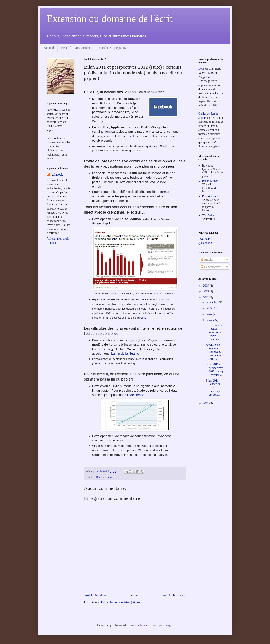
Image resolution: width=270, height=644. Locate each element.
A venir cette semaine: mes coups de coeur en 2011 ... (214, 352)
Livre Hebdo (136, 395)
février (211, 320)
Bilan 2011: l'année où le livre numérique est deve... (214, 388)
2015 (206, 286)
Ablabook (57, 175)
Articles (207, 260)
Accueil (49, 48)
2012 (206, 297)
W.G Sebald (209, 215)
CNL (143, 318)
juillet (210, 308)
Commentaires (211, 267)
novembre (212, 302)
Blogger (168, 625)
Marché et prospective (113, 48)
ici (104, 121)
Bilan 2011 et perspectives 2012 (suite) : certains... (214, 370)
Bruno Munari (211, 181)
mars (210, 314)
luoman (145, 625)
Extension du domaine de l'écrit (110, 19)
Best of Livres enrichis (76, 48)
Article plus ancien (174, 595)
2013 (206, 291)
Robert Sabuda (211, 196)
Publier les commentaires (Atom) (120, 602)
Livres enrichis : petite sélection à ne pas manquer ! (214, 332)
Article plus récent (96, 595)
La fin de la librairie (125, 353)
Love (201, 69)
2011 (206, 403)
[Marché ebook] (105, 477)
